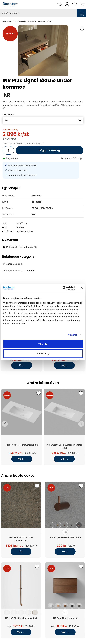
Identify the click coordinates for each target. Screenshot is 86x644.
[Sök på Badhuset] (39, 13)
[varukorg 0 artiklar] (82, 4)
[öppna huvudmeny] (82, 13)
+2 (65, 613)
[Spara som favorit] (39, 393)
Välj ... (64, 365)
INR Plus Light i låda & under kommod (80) (34, 21)
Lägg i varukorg (38, 152)
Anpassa (43, 353)
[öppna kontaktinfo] (60, 4)
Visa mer (73, 335)
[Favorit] (82, 29)
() (20, 247)
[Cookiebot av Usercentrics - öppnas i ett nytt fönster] (63, 288)
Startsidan (7, 21)
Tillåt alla (43, 344)
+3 (65, 532)
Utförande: (9, 115)
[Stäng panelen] (82, 288)
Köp (22, 365)
